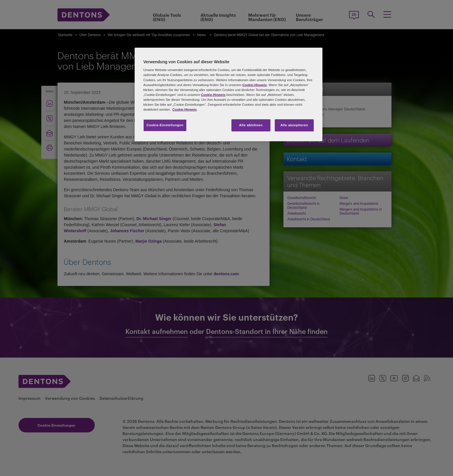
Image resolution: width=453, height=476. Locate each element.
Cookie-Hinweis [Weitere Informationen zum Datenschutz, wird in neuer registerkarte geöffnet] (184, 109)
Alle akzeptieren (294, 125)
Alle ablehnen (251, 125)
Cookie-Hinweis (255, 85)
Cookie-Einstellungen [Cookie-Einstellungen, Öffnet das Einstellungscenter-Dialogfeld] (165, 125)
